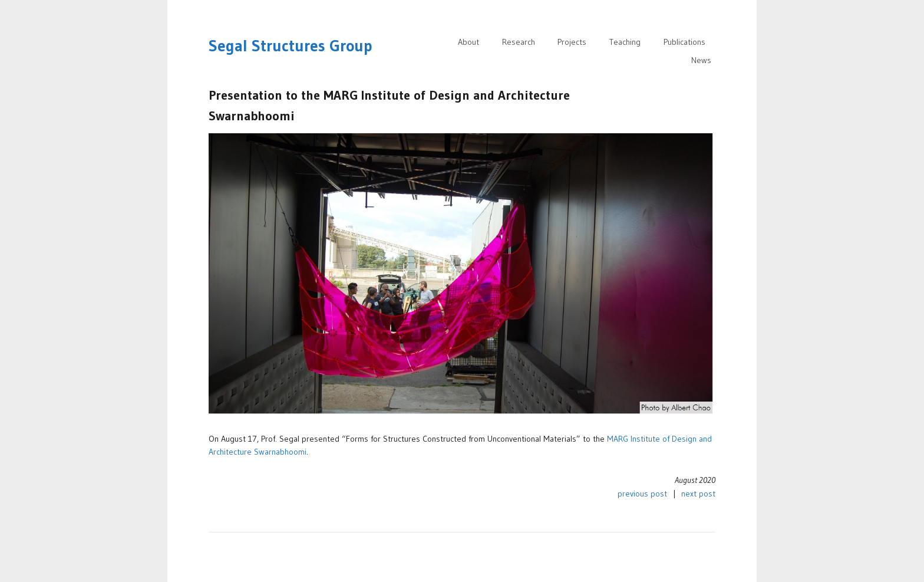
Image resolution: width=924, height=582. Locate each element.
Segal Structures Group (291, 46)
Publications (684, 42)
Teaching (625, 42)
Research (519, 42)
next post (698, 494)
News (701, 60)
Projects (572, 42)
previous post (642, 494)
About (468, 42)
